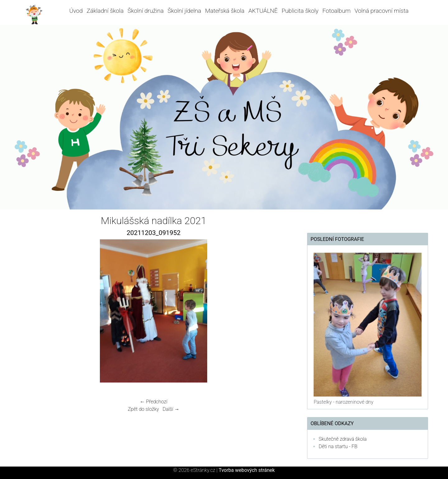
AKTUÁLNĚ (263, 11)
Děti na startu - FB (338, 446)
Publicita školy (300, 11)
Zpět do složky (143, 409)
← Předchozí (153, 402)
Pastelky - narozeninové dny (343, 402)
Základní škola (105, 11)
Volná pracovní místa (382, 11)
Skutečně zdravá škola (343, 439)
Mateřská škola (225, 11)
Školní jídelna (184, 11)
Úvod (76, 11)
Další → (171, 409)
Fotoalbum (336, 11)
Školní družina (146, 11)
